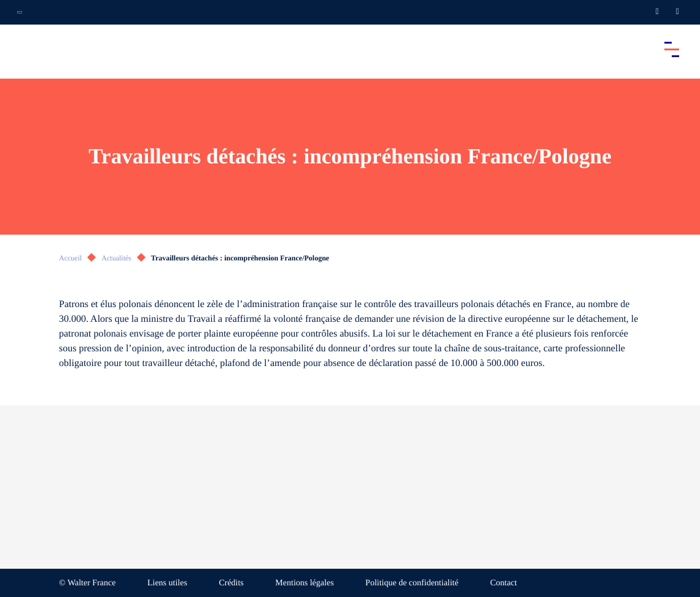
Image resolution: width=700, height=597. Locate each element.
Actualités (116, 258)
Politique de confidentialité (412, 583)
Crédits (231, 583)
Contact (504, 583)
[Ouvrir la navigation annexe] (20, 12)
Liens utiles (167, 583)
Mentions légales (304, 583)
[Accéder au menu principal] (672, 49)
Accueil (70, 258)
